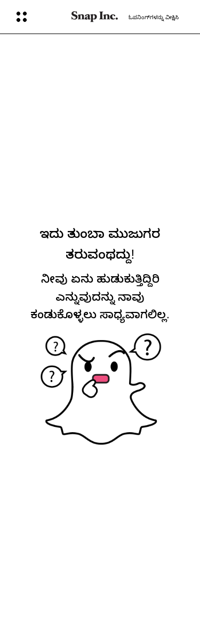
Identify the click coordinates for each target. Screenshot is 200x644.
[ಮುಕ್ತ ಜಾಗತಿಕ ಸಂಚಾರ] (37, 17)
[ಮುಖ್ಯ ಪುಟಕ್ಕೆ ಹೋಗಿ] (95, 17)
